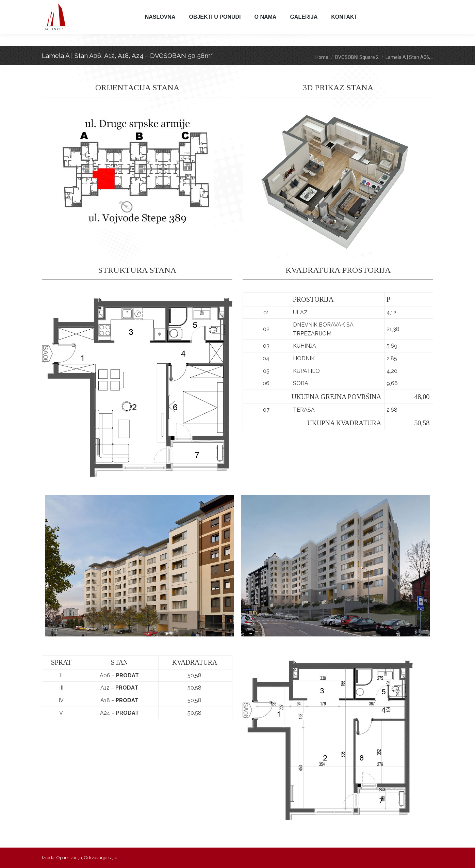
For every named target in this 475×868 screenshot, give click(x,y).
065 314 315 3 (91, 6)
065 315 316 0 (120, 6)
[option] (140, 566)
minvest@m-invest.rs (197, 6)
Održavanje (96, 858)
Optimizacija (69, 858)
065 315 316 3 (148, 6)
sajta (113, 858)
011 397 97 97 (62, 6)
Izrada (48, 858)
